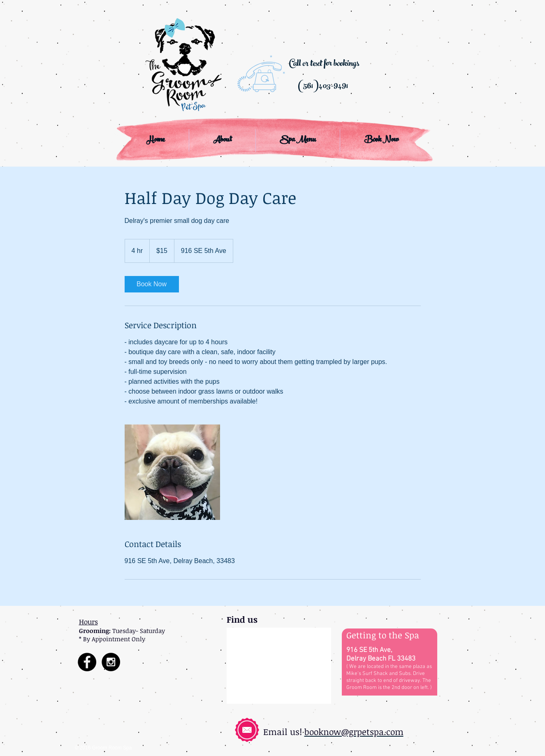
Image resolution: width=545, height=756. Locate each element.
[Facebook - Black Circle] (87, 662)
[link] (152, 284)
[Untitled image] (172, 472)
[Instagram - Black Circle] (111, 662)
